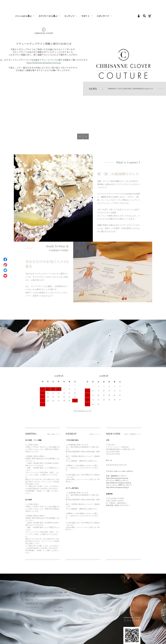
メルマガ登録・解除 (60, 592)
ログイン (57, 603)
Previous (80, 136)
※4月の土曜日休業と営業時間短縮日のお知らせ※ (135, 89)
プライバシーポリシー (33, 607)
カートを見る (58, 607)
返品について (30, 596)
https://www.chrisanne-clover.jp (117, 478)
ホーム (28, 589)
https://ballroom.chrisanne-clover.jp (119, 483)
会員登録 (57, 600)
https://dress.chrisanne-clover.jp (117, 487)
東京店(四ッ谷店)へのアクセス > (118, 505)
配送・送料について (32, 592)
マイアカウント (59, 596)
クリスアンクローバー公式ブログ (65, 589)
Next (86, 136)
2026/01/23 (131, 89)
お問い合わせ (58, 611)
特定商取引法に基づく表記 (34, 603)
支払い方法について (32, 600)
